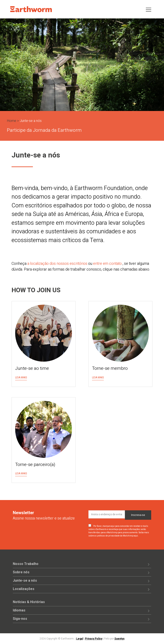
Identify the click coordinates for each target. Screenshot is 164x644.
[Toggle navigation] (149, 9)
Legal (80, 639)
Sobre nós (21, 572)
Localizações (24, 589)
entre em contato (107, 264)
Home (12, 121)
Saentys (119, 639)
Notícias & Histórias (29, 602)
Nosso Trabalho (26, 564)
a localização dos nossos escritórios (57, 264)
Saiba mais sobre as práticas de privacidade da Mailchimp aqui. (119, 534)
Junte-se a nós (25, 581)
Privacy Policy (94, 639)
